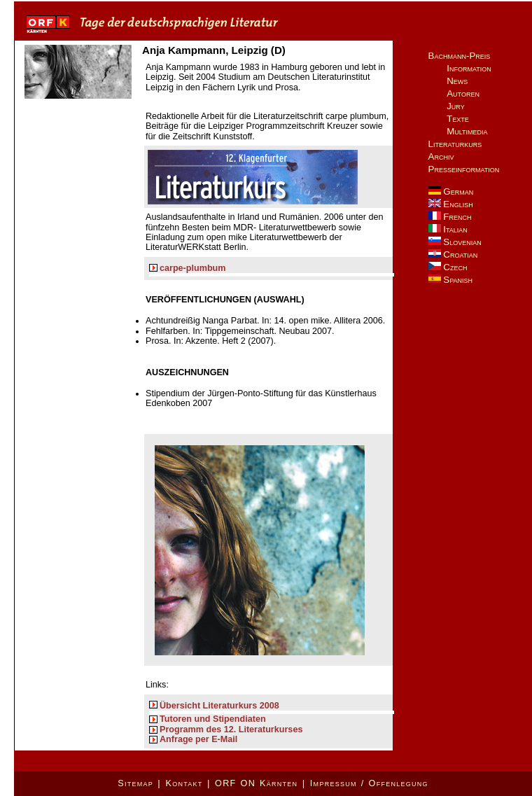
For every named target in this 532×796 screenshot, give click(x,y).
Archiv (441, 156)
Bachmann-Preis (460, 56)
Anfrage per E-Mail (198, 739)
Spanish (450, 280)
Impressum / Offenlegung (369, 783)
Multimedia (467, 131)
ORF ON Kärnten (256, 783)
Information (469, 68)
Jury (456, 106)
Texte (458, 119)
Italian (448, 229)
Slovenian (455, 242)
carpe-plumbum (192, 268)
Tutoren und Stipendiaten (213, 719)
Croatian (453, 254)
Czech (448, 267)
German (451, 191)
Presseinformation (464, 169)
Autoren (463, 93)
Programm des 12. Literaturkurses (231, 729)
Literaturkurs (455, 144)
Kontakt (184, 783)
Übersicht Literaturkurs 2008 (219, 706)
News (457, 81)
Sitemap (135, 783)
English (451, 204)
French (450, 217)
